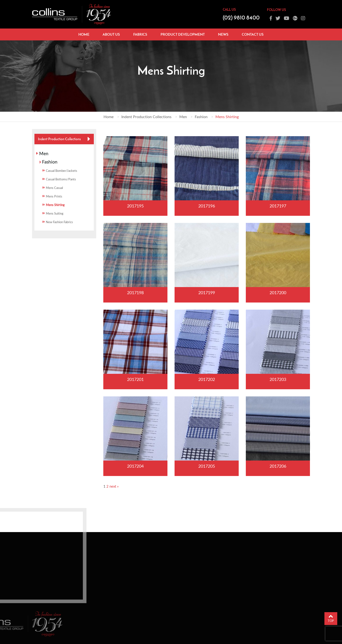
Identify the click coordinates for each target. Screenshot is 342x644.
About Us (111, 34)
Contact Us (253, 34)
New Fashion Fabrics (59, 222)
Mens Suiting (55, 213)
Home (84, 34)
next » (114, 486)
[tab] (64, 139)
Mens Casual (54, 188)
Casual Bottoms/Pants (61, 179)
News (223, 34)
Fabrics (140, 34)
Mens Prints (54, 196)
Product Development (183, 34)
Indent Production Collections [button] (59, 139)
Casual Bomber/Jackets (62, 171)
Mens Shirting (55, 205)
